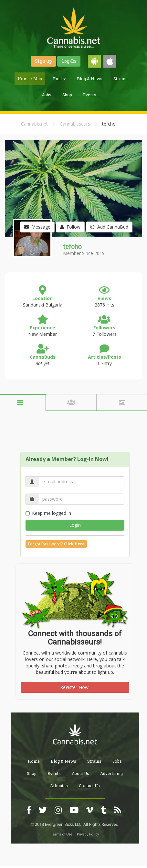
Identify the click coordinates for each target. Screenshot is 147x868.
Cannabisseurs (75, 124)
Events (90, 95)
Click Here (74, 544)
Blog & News (90, 79)
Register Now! (75, 687)
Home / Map (30, 79)
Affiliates (59, 786)
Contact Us (89, 786)
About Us (80, 773)
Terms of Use (62, 834)
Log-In (69, 61)
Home (34, 761)
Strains (121, 79)
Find (59, 79)
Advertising (111, 773)
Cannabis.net (34, 124)
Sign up (43, 61)
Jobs (47, 95)
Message (37, 227)
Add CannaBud (109, 227)
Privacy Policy (88, 834)
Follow (70, 227)
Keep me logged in (48, 513)
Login (75, 525)
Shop (67, 95)
